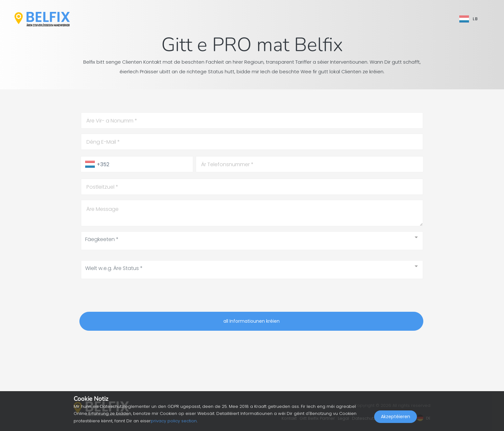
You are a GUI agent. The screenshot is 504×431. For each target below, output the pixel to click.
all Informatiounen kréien (252, 321)
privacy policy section (174, 421)
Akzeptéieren (396, 417)
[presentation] (128, 297)
